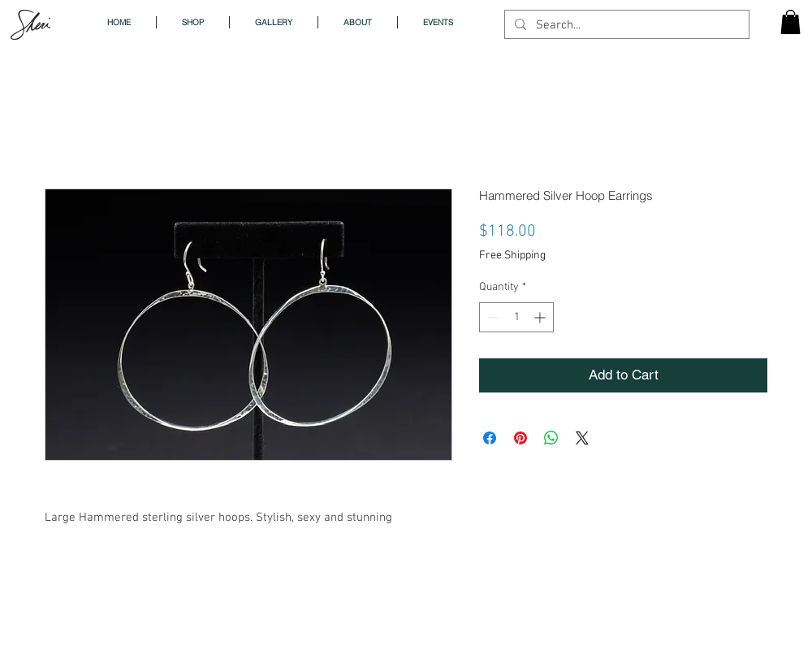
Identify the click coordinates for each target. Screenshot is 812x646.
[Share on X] (582, 438)
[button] (790, 22)
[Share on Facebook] (490, 438)
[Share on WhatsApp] (551, 438)
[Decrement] (492, 317)
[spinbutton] (516, 317)
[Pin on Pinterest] (520, 438)
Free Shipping (512, 256)
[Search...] (625, 26)
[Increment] (541, 317)
